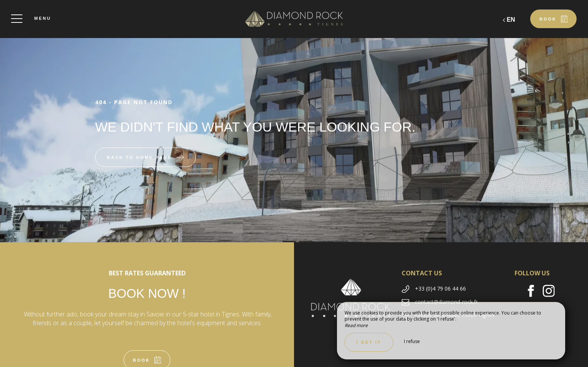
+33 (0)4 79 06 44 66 (440, 288)
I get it (369, 342)
